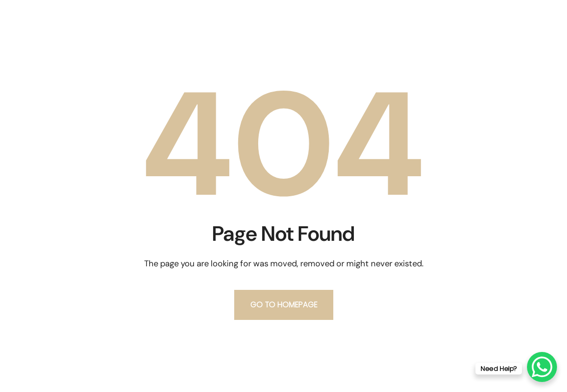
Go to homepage (284, 305)
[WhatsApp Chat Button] (542, 367)
